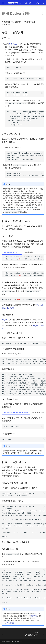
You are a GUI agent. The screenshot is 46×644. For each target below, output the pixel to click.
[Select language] (37, 3)
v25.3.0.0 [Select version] (28, 3)
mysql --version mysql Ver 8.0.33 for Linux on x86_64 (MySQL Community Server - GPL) (26, 174)
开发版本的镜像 (28, 252)
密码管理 (34, 616)
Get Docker (14, 44)
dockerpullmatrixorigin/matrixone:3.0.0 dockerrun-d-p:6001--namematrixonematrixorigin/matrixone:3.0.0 (24, 258)
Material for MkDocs (16, 642)
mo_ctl (5, 320)
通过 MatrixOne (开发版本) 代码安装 (16, 412)
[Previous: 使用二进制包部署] (3, 634)
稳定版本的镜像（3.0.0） (12, 252)
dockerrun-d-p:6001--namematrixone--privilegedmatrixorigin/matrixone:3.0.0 (24, 300)
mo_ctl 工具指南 (9, 623)
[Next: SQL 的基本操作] (33, 634)
